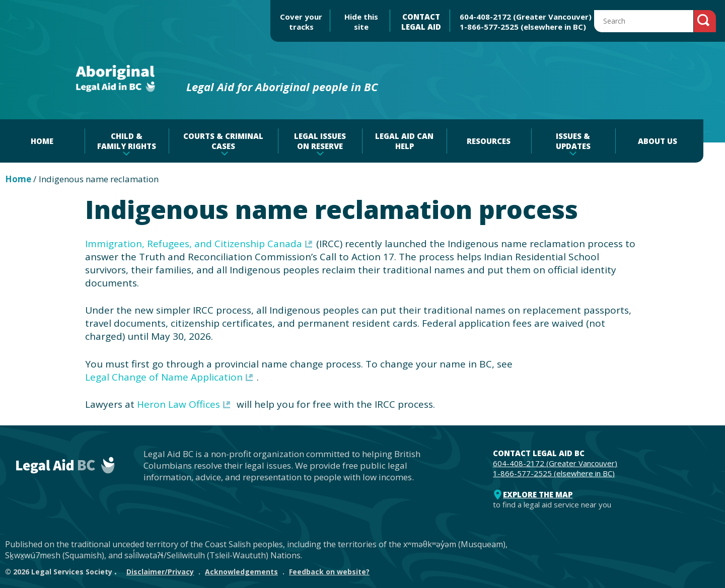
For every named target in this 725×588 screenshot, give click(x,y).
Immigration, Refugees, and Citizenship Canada (194, 244)
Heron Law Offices (178, 404)
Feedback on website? (329, 572)
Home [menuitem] (42, 141)
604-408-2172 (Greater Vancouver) (526, 17)
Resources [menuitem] (489, 141)
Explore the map (538, 494)
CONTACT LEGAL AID (421, 22)
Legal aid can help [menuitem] (404, 141)
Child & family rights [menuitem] (127, 141)
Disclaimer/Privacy (160, 572)
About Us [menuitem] (658, 141)
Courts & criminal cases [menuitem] (223, 141)
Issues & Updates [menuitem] (573, 141)
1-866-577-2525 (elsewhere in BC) (523, 27)
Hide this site (361, 22)
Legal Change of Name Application (164, 377)
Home (18, 179)
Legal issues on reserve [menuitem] (320, 141)
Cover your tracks (301, 22)
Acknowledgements (241, 572)
